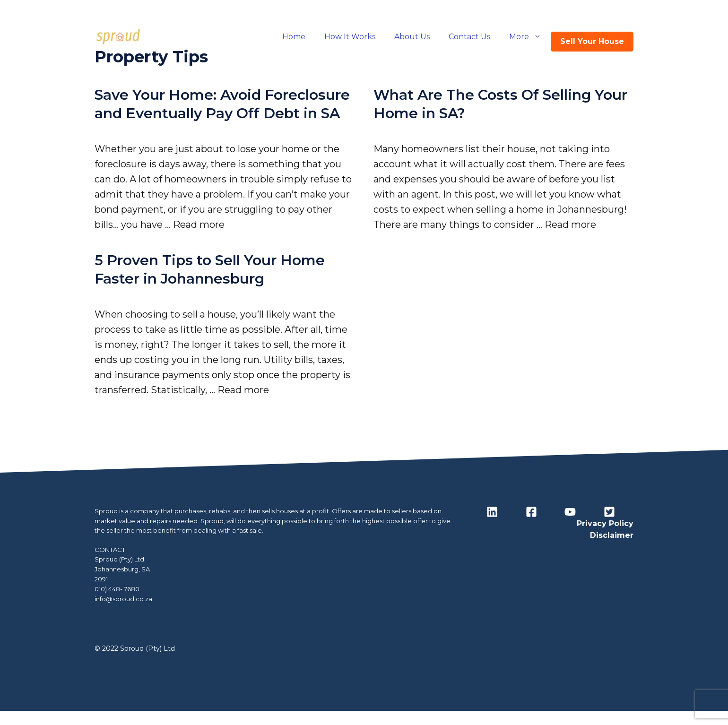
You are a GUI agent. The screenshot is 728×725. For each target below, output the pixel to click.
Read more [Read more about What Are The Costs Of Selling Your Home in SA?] (570, 224)
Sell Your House (592, 41)
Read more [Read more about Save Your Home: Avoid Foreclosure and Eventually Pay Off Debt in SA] (199, 224)
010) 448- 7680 (117, 589)
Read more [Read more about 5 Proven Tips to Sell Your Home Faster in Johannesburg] (243, 390)
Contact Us (469, 37)
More (530, 37)
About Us (412, 37)
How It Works (350, 37)
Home (294, 37)
